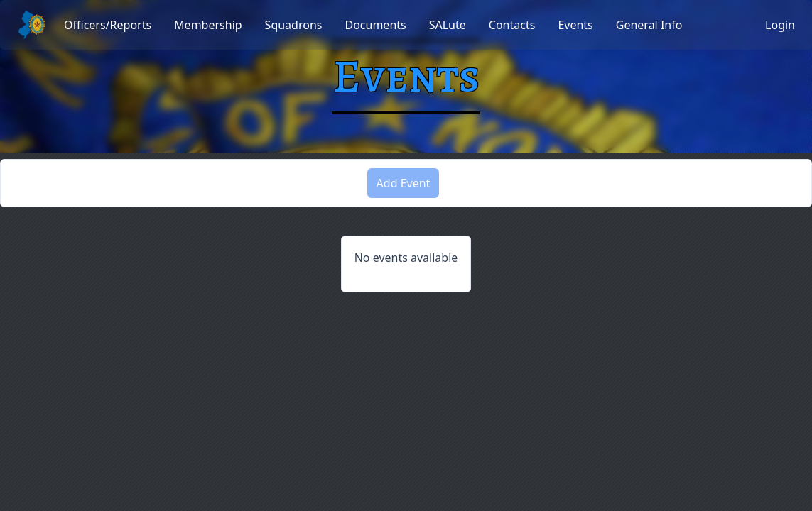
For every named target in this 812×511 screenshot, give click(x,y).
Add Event (404, 183)
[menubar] (373, 25)
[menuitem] (108, 25)
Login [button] (780, 25)
